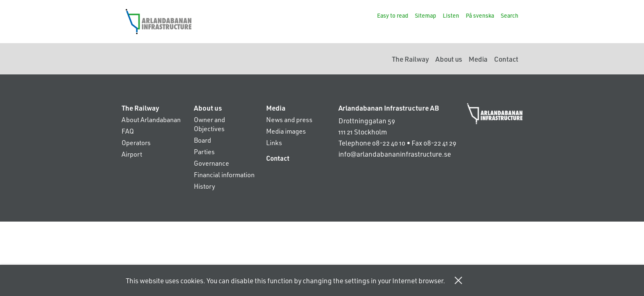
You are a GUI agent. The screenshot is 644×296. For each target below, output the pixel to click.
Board (202, 140)
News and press (289, 119)
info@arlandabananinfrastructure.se (395, 154)
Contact (506, 59)
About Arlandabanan (151, 119)
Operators (136, 142)
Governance (212, 163)
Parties (204, 151)
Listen (451, 15)
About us (449, 59)
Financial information (224, 175)
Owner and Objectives (209, 124)
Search (509, 15)
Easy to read (393, 15)
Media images (286, 131)
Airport (132, 154)
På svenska (480, 15)
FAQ (128, 131)
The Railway (410, 59)
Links (274, 142)
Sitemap (425, 15)
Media (478, 59)
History (205, 186)
